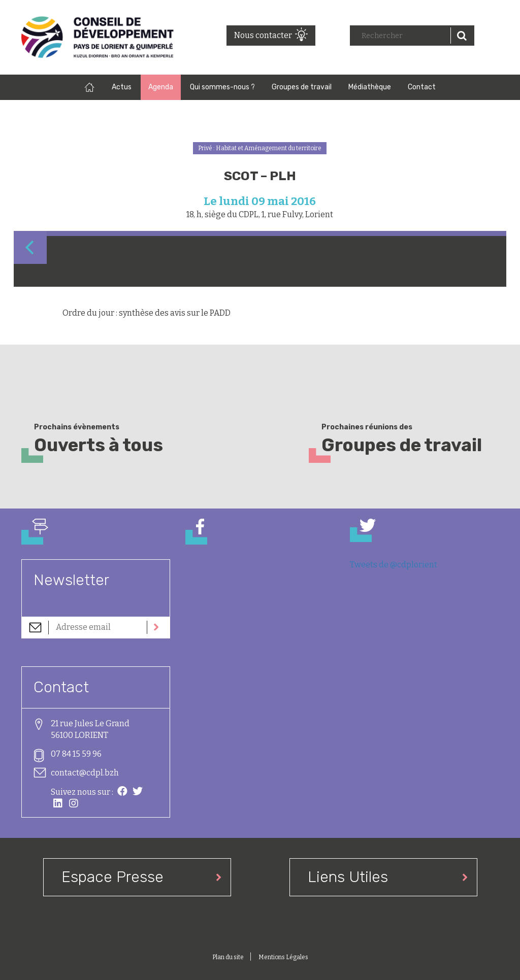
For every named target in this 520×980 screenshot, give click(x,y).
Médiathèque (370, 87)
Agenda (161, 87)
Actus (122, 87)
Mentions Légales (283, 957)
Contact (422, 87)
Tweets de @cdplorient (394, 565)
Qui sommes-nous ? (222, 87)
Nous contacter (263, 35)
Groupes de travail (302, 87)
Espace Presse (112, 877)
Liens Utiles (348, 877)
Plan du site (229, 957)
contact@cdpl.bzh (85, 773)
